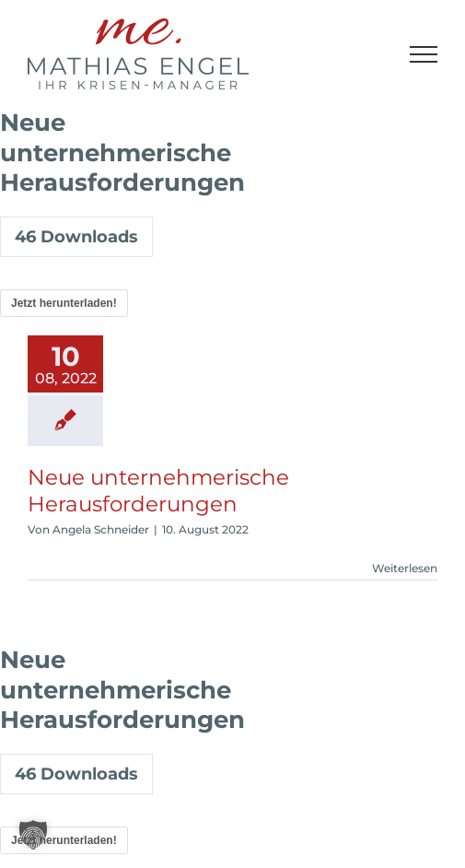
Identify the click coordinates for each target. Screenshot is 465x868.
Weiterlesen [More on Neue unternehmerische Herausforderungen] (405, 568)
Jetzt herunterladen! (64, 303)
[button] (33, 835)
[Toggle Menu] (424, 54)
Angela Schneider (101, 529)
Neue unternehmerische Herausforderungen (158, 491)
